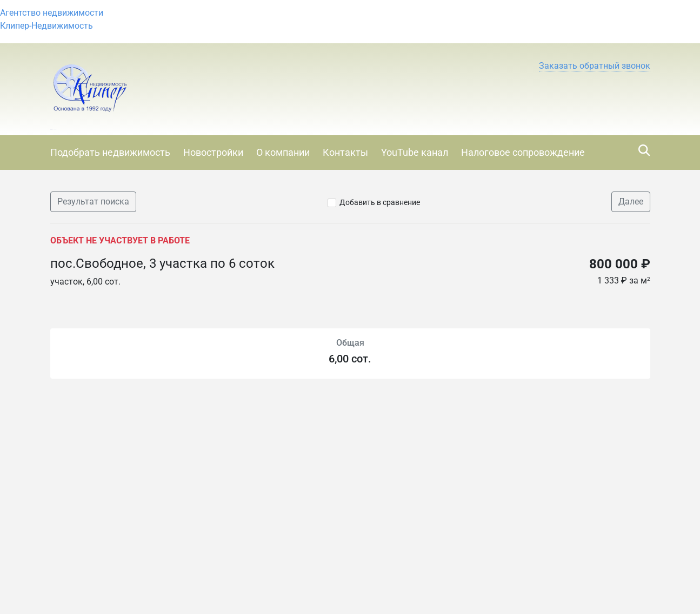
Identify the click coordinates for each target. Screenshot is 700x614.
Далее (631, 202)
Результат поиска (93, 202)
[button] (595, 66)
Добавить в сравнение (380, 202)
